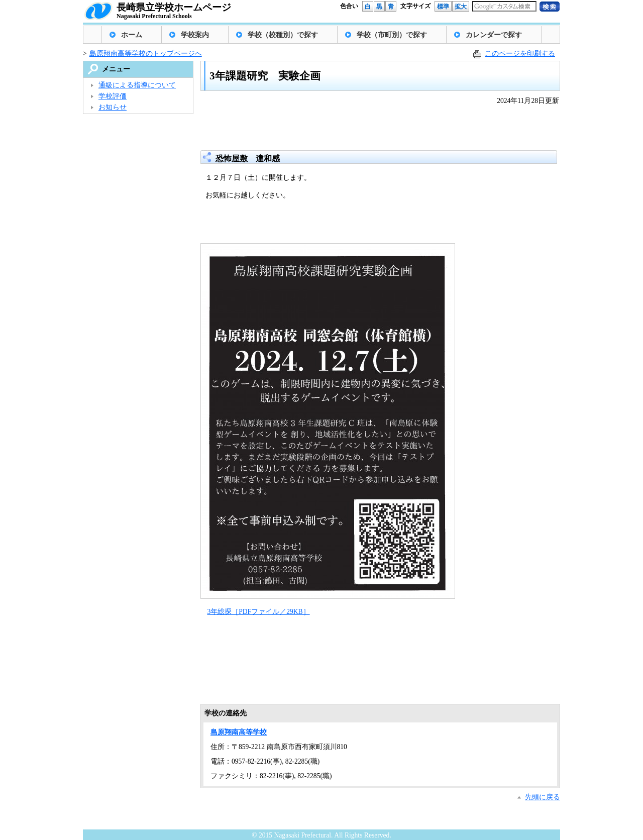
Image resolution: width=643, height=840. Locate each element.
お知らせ (113, 107)
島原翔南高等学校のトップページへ (146, 54)
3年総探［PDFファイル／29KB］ (258, 612)
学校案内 (195, 35)
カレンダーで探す (494, 35)
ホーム (132, 35)
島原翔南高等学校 (239, 732)
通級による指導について (137, 85)
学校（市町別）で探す (392, 35)
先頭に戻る (543, 797)
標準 (443, 7)
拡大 (461, 7)
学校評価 (113, 96)
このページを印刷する (520, 54)
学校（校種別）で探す (283, 35)
